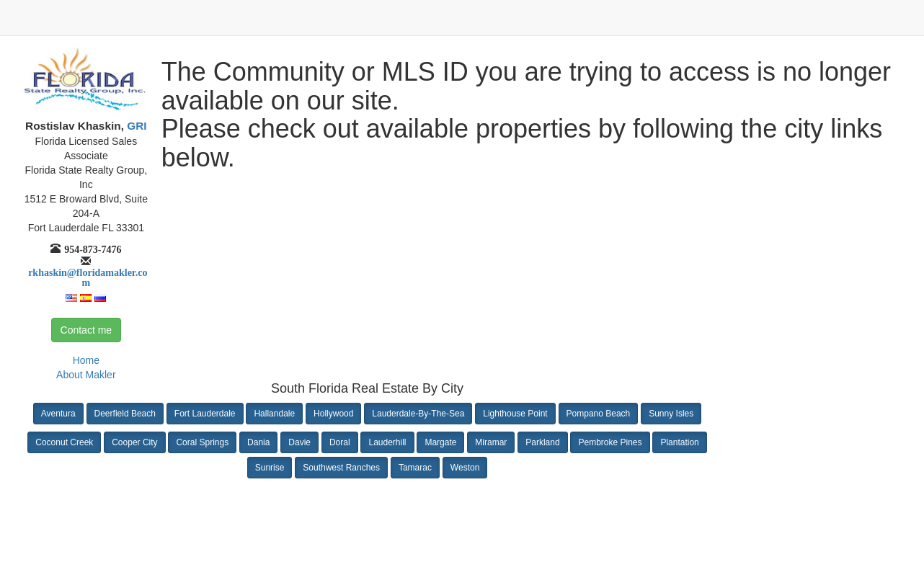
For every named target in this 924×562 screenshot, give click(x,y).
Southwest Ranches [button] (341, 468)
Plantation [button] (679, 442)
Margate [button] (440, 442)
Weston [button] (465, 468)
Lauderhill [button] (387, 442)
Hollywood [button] (333, 414)
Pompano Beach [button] (599, 414)
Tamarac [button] (415, 468)
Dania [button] (258, 442)
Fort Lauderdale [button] (205, 414)
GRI (136, 126)
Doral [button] (340, 442)
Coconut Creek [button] (64, 442)
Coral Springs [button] (202, 442)
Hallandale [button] (274, 414)
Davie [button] (299, 442)
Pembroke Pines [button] (610, 442)
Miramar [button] (491, 442)
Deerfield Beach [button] (125, 414)
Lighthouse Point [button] (515, 414)
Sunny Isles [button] (671, 414)
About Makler (86, 375)
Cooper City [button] (134, 442)
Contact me (86, 330)
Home (86, 360)
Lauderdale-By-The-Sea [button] (418, 414)
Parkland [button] (542, 442)
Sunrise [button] (270, 468)
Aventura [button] (58, 414)
